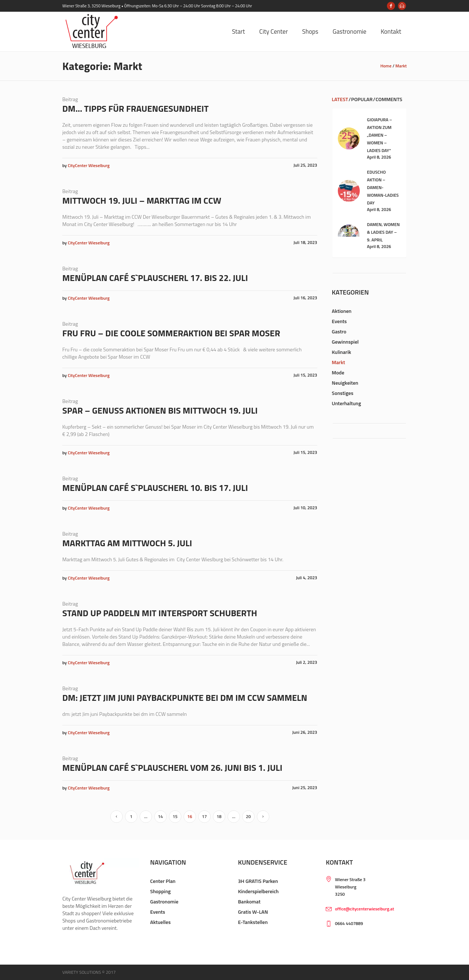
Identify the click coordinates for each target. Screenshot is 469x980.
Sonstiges (343, 393)
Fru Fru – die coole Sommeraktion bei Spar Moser (171, 333)
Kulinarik (342, 352)
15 (175, 816)
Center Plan (163, 881)
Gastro (339, 331)
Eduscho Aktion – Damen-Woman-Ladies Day (383, 187)
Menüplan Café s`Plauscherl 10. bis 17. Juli (155, 488)
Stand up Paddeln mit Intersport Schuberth (160, 613)
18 (219, 816)
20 (248, 816)
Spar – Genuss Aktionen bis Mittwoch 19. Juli (160, 410)
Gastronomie (164, 901)
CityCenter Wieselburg (89, 165)
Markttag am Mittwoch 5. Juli (127, 543)
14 (160, 816)
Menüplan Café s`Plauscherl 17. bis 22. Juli (155, 278)
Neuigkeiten (345, 383)
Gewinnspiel (345, 342)
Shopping (160, 891)
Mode (338, 372)
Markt (401, 66)
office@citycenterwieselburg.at (364, 909)
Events (339, 321)
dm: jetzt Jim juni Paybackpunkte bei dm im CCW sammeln (185, 698)
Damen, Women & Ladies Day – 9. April (383, 232)
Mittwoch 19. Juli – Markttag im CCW (142, 200)
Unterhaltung (347, 403)
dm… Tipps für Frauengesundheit (135, 108)
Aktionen (342, 311)
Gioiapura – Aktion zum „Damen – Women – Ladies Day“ (380, 135)
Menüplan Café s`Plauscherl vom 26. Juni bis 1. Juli (172, 768)
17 (204, 816)
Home (386, 66)
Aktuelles (160, 922)
